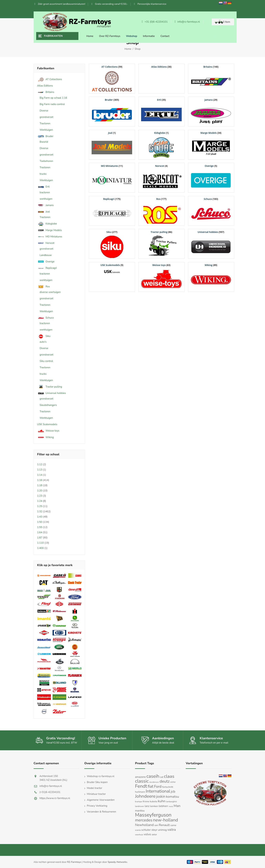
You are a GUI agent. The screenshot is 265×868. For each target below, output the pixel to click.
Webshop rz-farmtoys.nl (101, 776)
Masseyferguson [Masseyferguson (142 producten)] (153, 815)
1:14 (40, 475)
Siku (44, 336)
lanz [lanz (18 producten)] (147, 806)
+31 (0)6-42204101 (155, 22)
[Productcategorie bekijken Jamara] (211, 112)
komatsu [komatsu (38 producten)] (172, 797)
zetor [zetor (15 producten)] (154, 835)
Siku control (46, 361)
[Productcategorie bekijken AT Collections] (112, 79)
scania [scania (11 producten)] (138, 830)
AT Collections (50, 79)
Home (90, 36)
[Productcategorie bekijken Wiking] (211, 277)
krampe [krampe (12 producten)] (139, 801)
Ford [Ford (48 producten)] (158, 787)
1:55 (40, 527)
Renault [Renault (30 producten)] (164, 825)
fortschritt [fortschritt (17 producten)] (168, 787)
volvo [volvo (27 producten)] (147, 834)
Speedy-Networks (117, 862)
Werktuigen (46, 130)
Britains (46, 92)
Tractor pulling (50, 387)
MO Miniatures (50, 237)
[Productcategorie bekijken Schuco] (211, 211)
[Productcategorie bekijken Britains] (211, 79)
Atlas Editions (45, 86)
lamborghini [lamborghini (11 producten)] (171, 802)
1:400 (40, 548)
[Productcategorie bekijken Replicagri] (112, 211)
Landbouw (46, 255)
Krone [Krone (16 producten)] (146, 801)
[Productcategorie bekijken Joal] (112, 145)
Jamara (45, 205)
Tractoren (45, 123)
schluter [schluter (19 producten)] (146, 830)
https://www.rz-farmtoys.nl (55, 798)
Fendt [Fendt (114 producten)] (141, 786)
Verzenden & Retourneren (101, 812)
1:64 (40, 532)
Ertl (43, 187)
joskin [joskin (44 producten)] (161, 796)
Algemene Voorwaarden (101, 800)
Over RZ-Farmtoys (110, 36)
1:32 (40, 511)
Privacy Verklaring (97, 806)
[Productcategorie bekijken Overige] (211, 178)
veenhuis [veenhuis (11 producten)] (139, 835)
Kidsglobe (47, 224)
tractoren (45, 192)
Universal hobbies (52, 393)
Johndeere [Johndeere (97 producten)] (145, 796)
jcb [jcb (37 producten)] (173, 792)
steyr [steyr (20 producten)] (154, 830)
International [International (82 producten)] (158, 791)
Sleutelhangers (48, 405)
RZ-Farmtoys (74, 862)
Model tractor (95, 788)
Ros (44, 287)
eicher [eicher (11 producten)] (173, 782)
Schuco (45, 318)
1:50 (40, 522)
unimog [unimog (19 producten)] (162, 830)
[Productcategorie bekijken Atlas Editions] (161, 67)
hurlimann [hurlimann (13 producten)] (140, 792)
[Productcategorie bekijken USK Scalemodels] (112, 268)
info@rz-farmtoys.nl (187, 22)
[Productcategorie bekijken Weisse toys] (161, 277)
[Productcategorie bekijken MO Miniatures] (112, 178)
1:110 (40, 543)
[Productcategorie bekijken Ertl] (161, 112)
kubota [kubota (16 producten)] (153, 801)
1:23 (40, 496)
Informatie (149, 36)
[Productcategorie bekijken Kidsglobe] (161, 145)
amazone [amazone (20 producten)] (140, 777)
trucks (43, 174)
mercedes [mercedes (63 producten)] (144, 820)
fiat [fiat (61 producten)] (151, 786)
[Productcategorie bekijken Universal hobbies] (211, 244)
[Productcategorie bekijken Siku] (112, 244)
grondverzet (47, 117)
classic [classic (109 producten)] (142, 781)
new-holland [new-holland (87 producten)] (165, 820)
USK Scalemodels (47, 424)
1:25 (40, 506)
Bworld (44, 142)
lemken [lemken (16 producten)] (154, 806)
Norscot (46, 243)
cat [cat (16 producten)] (162, 777)
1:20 (40, 491)
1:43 (40, 517)
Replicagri (47, 268)
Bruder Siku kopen (97, 782)
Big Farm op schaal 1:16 (53, 98)
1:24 (40, 501)
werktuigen (46, 199)
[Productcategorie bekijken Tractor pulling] (161, 244)
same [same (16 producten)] (173, 825)
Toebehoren (46, 161)
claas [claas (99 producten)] (169, 776)
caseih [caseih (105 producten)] (153, 776)
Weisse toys (48, 431)
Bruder (45, 136)
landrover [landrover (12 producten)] (140, 806)
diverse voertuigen (50, 292)
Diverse (44, 111)
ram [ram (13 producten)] (156, 825)
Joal (44, 212)
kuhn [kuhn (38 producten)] (162, 801)
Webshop (132, 36)
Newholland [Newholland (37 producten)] (144, 825)
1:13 (40, 470)
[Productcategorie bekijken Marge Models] (211, 145)
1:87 (40, 538)
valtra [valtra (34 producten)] (172, 830)
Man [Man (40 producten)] (177, 806)
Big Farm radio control (52, 104)
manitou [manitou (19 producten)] (140, 811)
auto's (43, 342)
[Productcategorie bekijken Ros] (161, 211)
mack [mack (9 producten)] (171, 806)
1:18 (40, 485)
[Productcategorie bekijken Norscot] (161, 178)
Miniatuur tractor (96, 794)
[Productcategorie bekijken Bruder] (112, 112)
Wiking (46, 437)
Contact (165, 36)
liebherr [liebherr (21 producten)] (163, 806)
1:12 (40, 464)
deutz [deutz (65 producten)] (165, 781)
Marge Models (50, 230)
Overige (46, 262)
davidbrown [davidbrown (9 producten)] (154, 782)
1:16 (40, 480)
